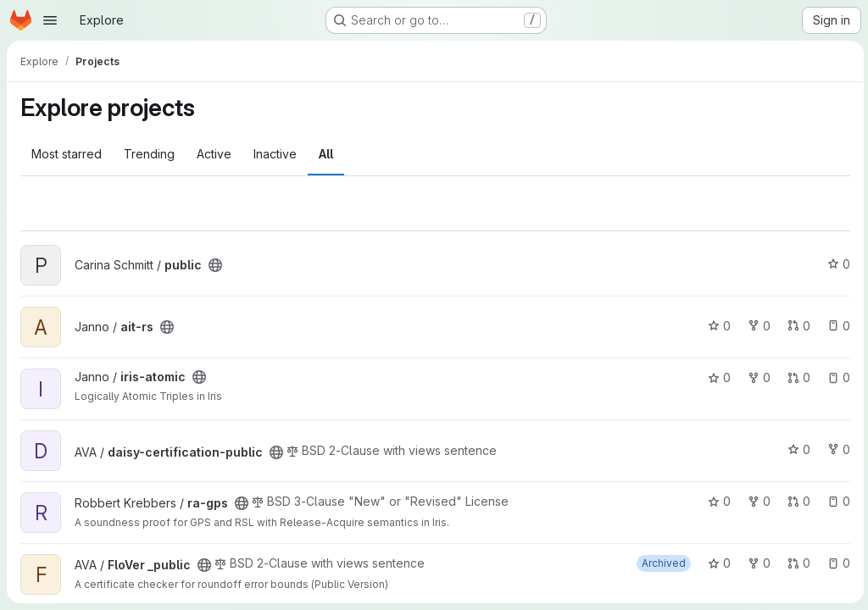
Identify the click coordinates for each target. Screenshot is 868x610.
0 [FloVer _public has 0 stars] (717, 563)
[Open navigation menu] (50, 20)
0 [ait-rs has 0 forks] (757, 326)
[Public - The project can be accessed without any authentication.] (215, 265)
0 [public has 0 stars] (836, 264)
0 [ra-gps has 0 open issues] (836, 501)
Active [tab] (214, 154)
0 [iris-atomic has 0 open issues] (836, 377)
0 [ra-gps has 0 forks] (757, 501)
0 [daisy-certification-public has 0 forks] (836, 449)
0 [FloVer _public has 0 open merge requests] (796, 563)
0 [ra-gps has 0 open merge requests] (796, 501)
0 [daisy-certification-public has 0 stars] (796, 449)
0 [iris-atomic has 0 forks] (757, 377)
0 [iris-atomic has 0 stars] (717, 377)
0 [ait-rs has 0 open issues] (836, 326)
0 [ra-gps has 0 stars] (717, 501)
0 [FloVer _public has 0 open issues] (836, 563)
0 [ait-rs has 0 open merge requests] (796, 326)
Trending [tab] (149, 154)
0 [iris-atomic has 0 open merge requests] (796, 377)
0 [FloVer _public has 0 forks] (757, 563)
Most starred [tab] (67, 154)
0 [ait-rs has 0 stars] (717, 326)
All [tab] (326, 154)
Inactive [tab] (275, 154)
